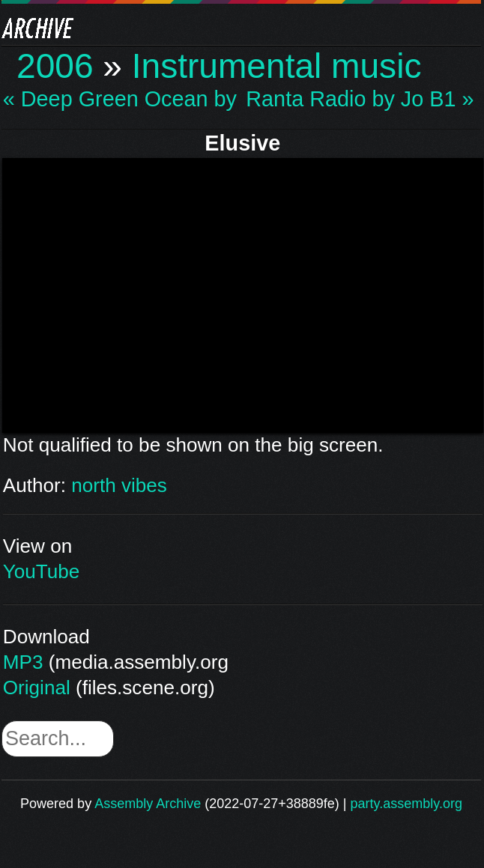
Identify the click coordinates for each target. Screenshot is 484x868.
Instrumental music (277, 66)
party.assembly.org (406, 804)
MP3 (23, 662)
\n (243, 293)
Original (37, 688)
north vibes (119, 485)
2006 (55, 66)
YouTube (42, 571)
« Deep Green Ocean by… (120, 99)
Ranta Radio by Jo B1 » (360, 99)
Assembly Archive (148, 804)
